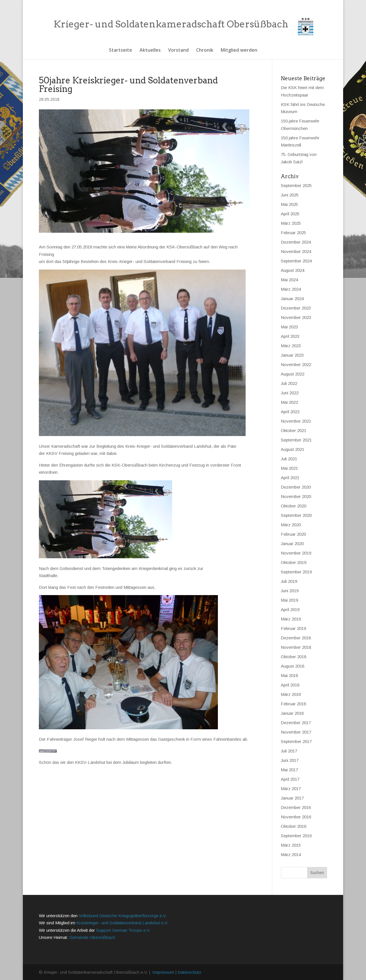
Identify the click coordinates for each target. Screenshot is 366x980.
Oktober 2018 (294, 657)
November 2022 (296, 365)
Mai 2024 (289, 280)
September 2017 (296, 741)
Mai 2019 (289, 600)
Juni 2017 (290, 760)
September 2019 (296, 572)
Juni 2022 (290, 393)
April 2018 (290, 685)
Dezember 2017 (296, 723)
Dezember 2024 (296, 242)
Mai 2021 (289, 468)
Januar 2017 (292, 798)
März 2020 (291, 525)
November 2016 (296, 817)
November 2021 (296, 421)
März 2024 (291, 289)
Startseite (121, 51)
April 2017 (290, 779)
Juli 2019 (289, 581)
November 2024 (296, 251)
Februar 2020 (293, 534)
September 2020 (296, 515)
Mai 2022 (289, 402)
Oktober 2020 (294, 506)
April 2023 (290, 336)
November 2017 (296, 732)
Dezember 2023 (296, 308)
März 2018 (291, 694)
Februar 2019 (293, 628)
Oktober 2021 (294, 430)
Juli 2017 (289, 751)
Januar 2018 (292, 713)
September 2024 (296, 261)
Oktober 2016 (294, 826)
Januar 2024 (292, 299)
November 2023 (296, 317)
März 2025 (291, 223)
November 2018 (296, 647)
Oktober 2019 (294, 562)
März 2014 (291, 855)
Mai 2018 (289, 675)
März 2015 (291, 845)
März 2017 (291, 789)
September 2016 (296, 836)
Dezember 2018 (296, 638)
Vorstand (178, 51)
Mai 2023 (289, 327)
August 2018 (293, 666)
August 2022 (293, 374)
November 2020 (296, 496)
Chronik (205, 51)
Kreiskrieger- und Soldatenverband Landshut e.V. (122, 923)
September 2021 (296, 440)
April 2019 (290, 610)
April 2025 (290, 214)
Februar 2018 (293, 704)
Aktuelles (150, 51)
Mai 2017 (289, 770)
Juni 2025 (290, 195)
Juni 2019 (290, 591)
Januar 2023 (292, 355)
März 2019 (291, 619)
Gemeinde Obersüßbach (92, 937)
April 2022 (290, 412)
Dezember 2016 (296, 807)
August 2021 (293, 449)
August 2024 (293, 270)
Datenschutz (189, 972)
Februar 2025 (293, 233)
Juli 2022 (289, 383)
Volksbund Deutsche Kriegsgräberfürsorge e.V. (123, 916)
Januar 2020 (292, 544)
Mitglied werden (239, 51)
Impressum (163, 972)
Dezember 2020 (296, 487)
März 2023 (291, 346)
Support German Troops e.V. (123, 930)
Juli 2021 (289, 459)
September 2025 (296, 185)
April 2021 (290, 478)
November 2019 (296, 553)
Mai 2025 (289, 204)
